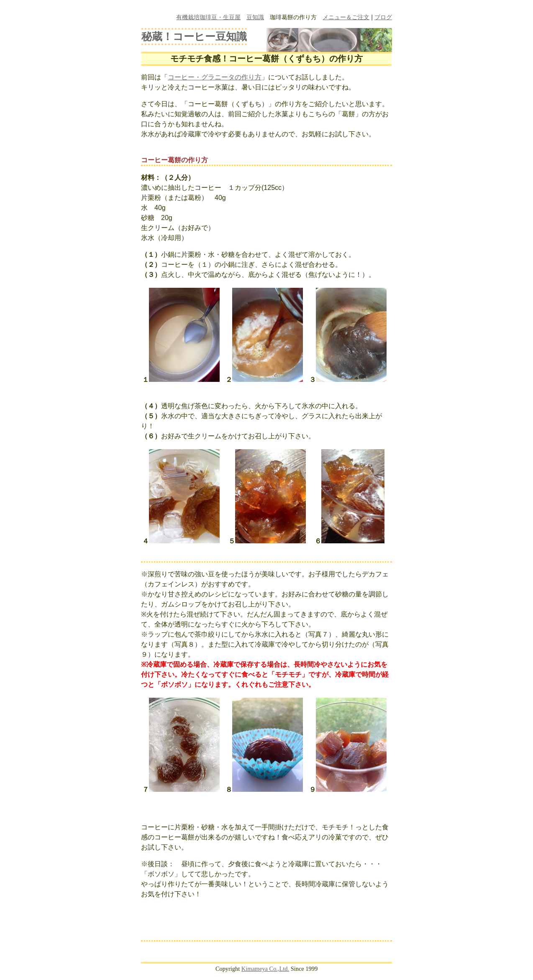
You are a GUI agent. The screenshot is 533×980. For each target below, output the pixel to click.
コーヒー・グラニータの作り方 (215, 77)
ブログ (383, 17)
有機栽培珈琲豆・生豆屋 (208, 17)
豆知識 (255, 17)
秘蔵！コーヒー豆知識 (194, 37)
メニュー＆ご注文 (346, 17)
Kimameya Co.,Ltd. (265, 969)
